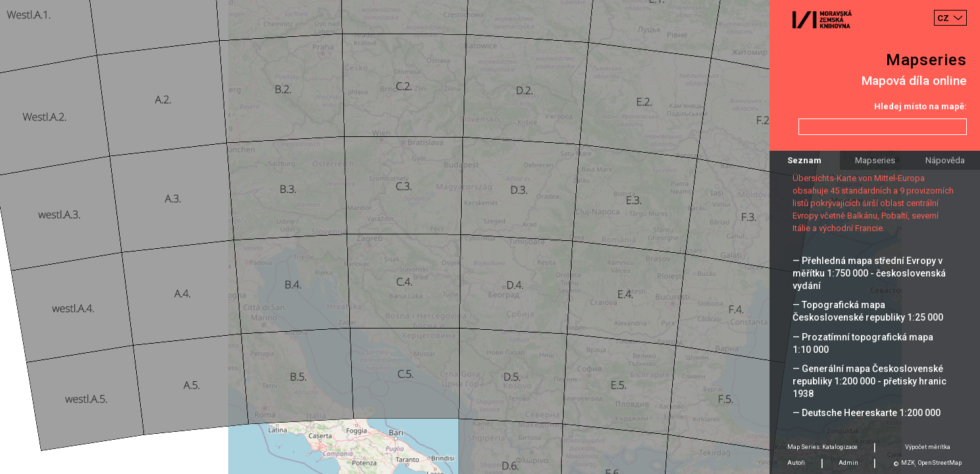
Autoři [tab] (796, 463)
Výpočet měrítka (928, 447)
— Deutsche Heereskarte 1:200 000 (867, 413)
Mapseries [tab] (875, 160)
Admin (848, 463)
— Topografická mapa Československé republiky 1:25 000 (868, 311)
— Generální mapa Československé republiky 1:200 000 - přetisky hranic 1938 (870, 381)
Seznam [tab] (804, 160)
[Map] (490, 237)
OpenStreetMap (940, 463)
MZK (908, 463)
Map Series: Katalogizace (822, 447)
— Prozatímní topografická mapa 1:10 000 (863, 343)
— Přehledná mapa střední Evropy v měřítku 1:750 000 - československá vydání (869, 273)
